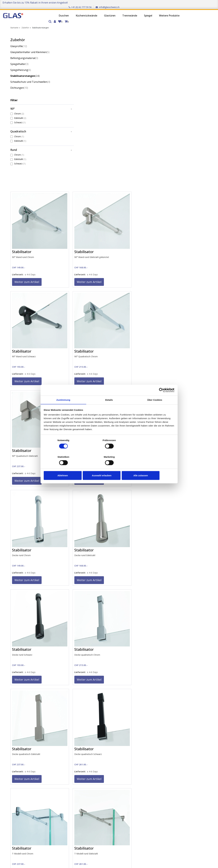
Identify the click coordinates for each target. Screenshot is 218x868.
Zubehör (25, 20)
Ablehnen (65, 467)
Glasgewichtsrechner (103, 798)
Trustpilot (191, 768)
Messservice (99, 794)
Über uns (61, 790)
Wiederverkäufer (137, 794)
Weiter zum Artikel (77, 121)
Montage (97, 802)
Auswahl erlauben (109, 467)
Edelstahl (20, 110)
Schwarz (20, 115)
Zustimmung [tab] (63, 408)
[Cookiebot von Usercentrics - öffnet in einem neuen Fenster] (161, 398)
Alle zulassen (153, 467)
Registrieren (26, 798)
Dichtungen (19, 80)
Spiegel (128, 12)
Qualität (60, 806)
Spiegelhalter (19, 56)
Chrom (19, 106)
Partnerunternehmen (139, 790)
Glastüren (89, 12)
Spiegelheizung (21, 62)
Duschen (43, 12)
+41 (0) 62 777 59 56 (177, 3)
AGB (59, 802)
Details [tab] (109, 408)
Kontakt (97, 790)
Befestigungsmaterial (24, 50)
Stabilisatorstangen (25, 68)
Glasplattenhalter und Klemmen (30, 44)
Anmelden (25, 794)
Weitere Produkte (149, 12)
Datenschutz (63, 798)
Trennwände (109, 12)
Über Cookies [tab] (155, 408)
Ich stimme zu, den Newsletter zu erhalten (45, 849)
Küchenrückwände (66, 12)
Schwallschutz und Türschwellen (30, 74)
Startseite (14, 20)
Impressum (62, 794)
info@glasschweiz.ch (204, 3)
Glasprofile (19, 38)
